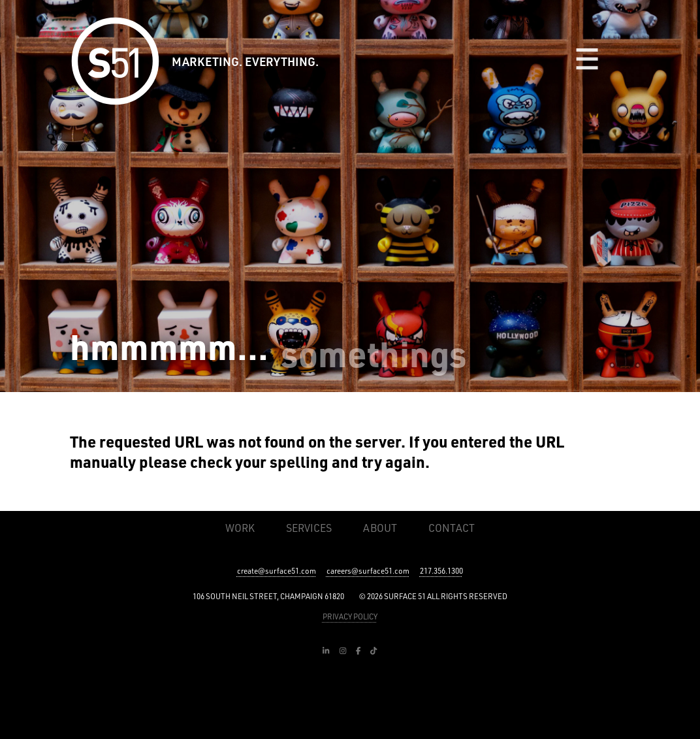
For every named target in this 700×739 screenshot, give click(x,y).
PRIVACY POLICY (350, 616)
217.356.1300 (441, 571)
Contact (452, 528)
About (380, 528)
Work (240, 528)
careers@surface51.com (368, 571)
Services (309, 528)
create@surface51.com (277, 571)
